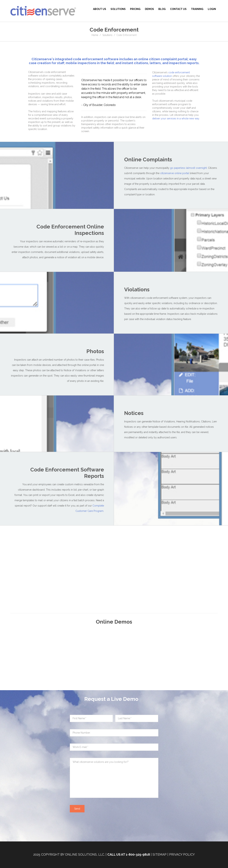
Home (95, 35)
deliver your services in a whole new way (176, 118)
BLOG (162, 9)
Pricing (135, 9)
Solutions (118, 9)
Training (197, 9)
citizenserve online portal (175, 173)
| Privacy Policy (181, 854)
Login (212, 9)
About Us (100, 9)
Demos (149, 9)
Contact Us (178, 9)
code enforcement (88, 59)
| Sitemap (159, 854)
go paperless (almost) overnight (188, 168)
